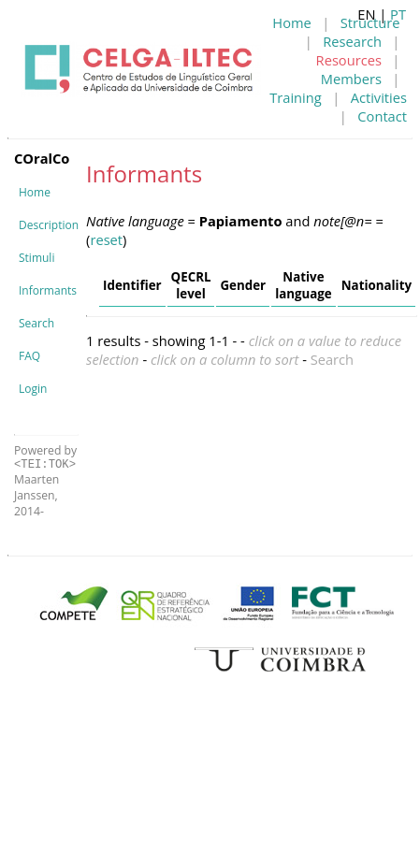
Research (352, 41)
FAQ (29, 356)
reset (106, 239)
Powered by (45, 457)
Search (36, 323)
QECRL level (191, 285)
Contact (382, 116)
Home (291, 22)
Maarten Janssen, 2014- (36, 495)
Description (49, 225)
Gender (243, 285)
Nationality (377, 285)
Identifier (132, 285)
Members (351, 79)
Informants (48, 290)
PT (398, 14)
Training (296, 97)
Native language (304, 285)
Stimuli (36, 258)
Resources (349, 60)
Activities (379, 97)
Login (33, 389)
